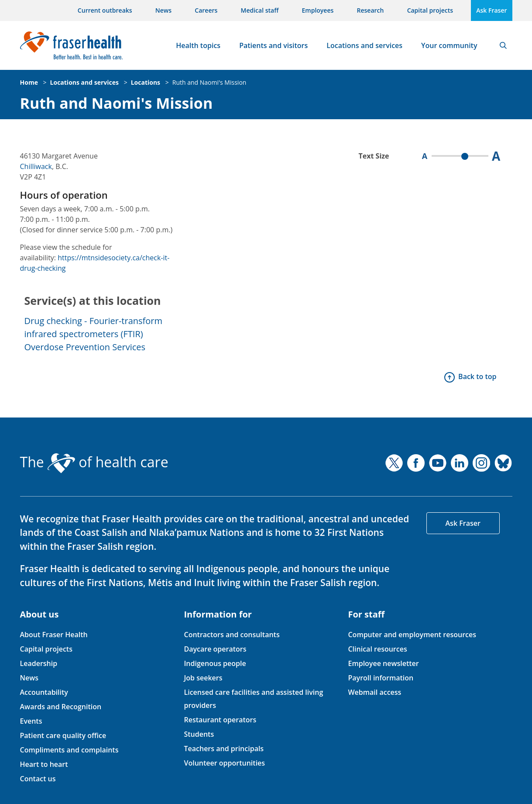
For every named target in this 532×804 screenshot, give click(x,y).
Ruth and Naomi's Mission (209, 82)
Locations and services (364, 45)
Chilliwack (36, 166)
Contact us (38, 779)
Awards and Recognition (61, 707)
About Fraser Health (54, 635)
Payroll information (381, 678)
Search (503, 45)
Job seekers (203, 678)
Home (29, 82)
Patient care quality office (63, 735)
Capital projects (430, 10)
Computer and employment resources (412, 635)
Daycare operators (215, 649)
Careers (206, 10)
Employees (318, 10)
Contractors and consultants (232, 635)
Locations (146, 82)
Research (371, 10)
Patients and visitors (273, 45)
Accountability (44, 692)
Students (199, 734)
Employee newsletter (383, 663)
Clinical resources (377, 649)
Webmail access (374, 692)
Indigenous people (215, 663)
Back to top (477, 376)
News (163, 10)
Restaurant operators (220, 720)
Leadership (39, 663)
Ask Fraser (491, 10)
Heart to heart (44, 764)
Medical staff (260, 10)
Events (31, 721)
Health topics (198, 45)
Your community (449, 45)
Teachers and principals (224, 749)
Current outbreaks (105, 10)
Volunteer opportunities (224, 763)
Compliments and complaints (69, 750)
